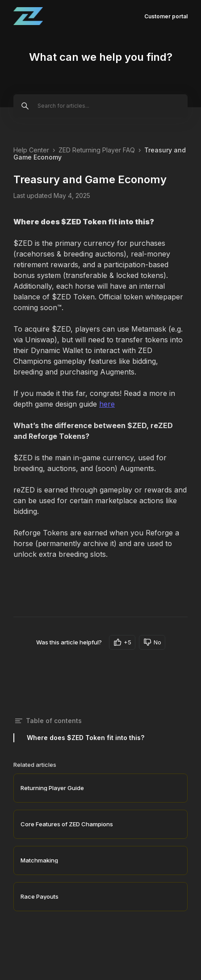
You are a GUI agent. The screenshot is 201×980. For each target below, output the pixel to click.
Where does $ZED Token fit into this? (86, 738)
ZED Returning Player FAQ (97, 150)
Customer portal (166, 16)
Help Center (31, 150)
